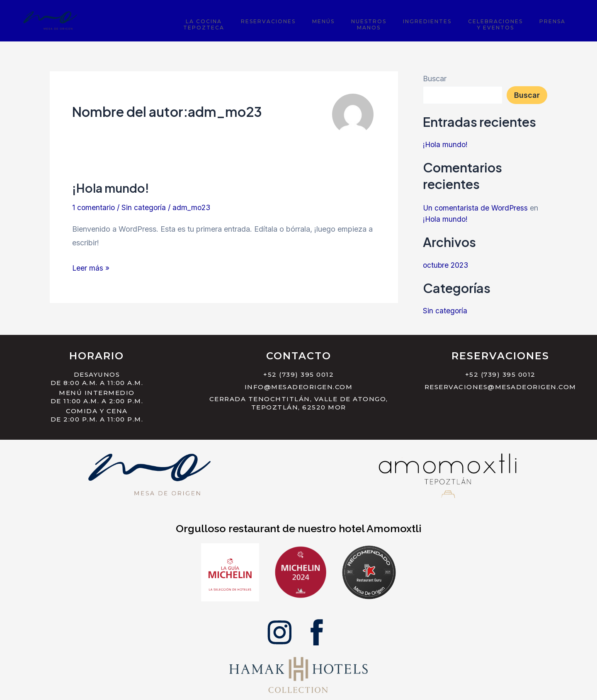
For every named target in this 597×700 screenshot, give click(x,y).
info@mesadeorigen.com (299, 387)
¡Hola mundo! (112, 188)
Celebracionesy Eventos (510, 23)
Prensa (557, 20)
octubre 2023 (447, 265)
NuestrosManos (404, 23)
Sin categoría (145, 207)
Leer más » (91, 267)
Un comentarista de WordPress (476, 208)
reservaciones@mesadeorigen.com (500, 387)
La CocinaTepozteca (268, 23)
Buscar (435, 79)
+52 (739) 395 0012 (298, 374)
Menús (368, 20)
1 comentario (94, 207)
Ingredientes (452, 20)
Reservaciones (323, 20)
